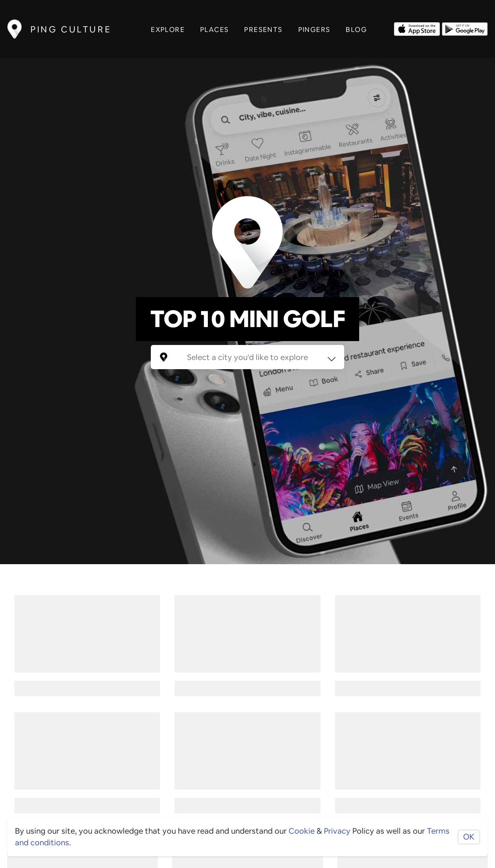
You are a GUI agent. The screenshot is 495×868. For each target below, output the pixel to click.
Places (214, 30)
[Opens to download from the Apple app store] (417, 28)
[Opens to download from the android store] (465, 28)
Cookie (302, 831)
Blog (356, 30)
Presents (263, 30)
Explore (168, 30)
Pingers (314, 30)
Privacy (337, 831)
